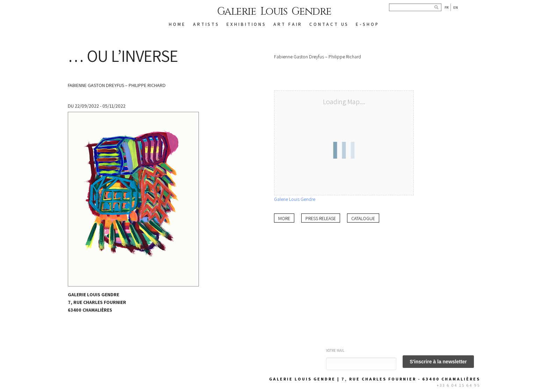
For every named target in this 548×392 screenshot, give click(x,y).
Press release (321, 218)
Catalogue (363, 218)
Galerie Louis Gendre (274, 12)
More (284, 218)
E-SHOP (367, 24)
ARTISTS (206, 24)
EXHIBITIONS (246, 24)
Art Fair (288, 24)
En (456, 7)
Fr (446, 7)
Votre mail (335, 350)
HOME (177, 24)
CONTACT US (329, 24)
